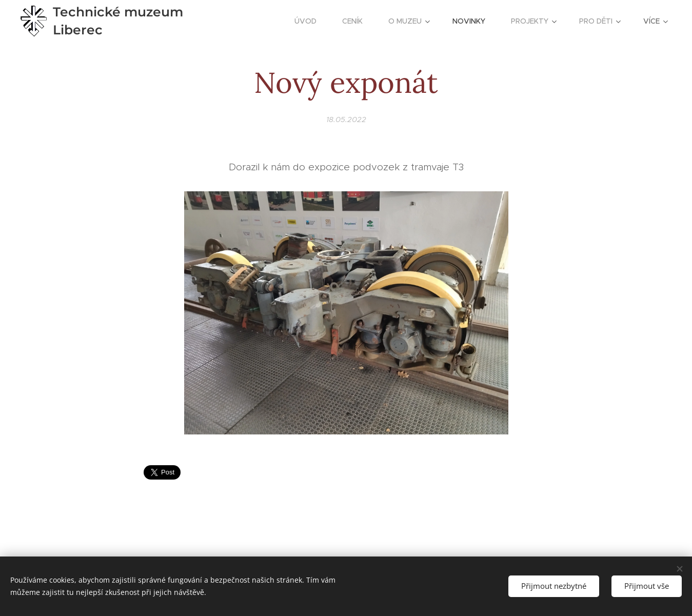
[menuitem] (311, 21)
